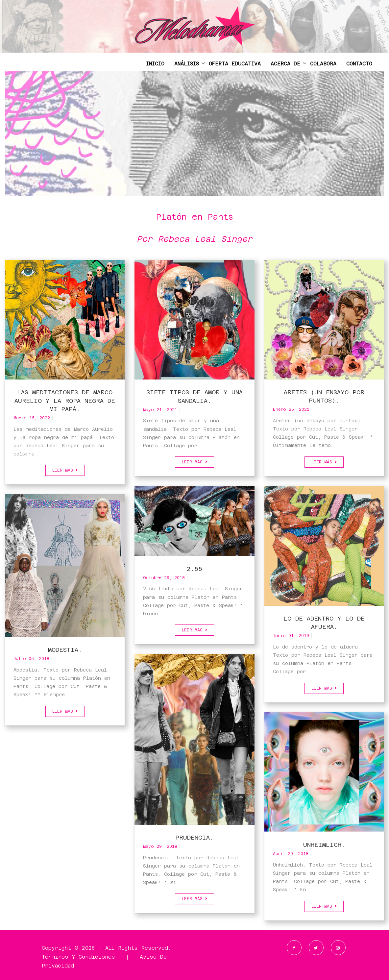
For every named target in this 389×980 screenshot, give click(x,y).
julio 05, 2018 (31, 659)
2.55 (194, 569)
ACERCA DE (285, 64)
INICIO (155, 64)
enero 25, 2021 (291, 409)
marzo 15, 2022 (32, 418)
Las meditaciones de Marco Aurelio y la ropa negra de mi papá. (65, 400)
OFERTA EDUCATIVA (235, 64)
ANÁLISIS (187, 64)
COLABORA (323, 64)
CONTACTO (359, 64)
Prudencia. (194, 837)
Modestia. (65, 650)
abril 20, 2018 (291, 854)
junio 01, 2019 (291, 636)
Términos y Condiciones (78, 957)
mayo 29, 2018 (160, 846)
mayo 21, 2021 (160, 410)
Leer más (65, 470)
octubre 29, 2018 (164, 578)
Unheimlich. (324, 845)
